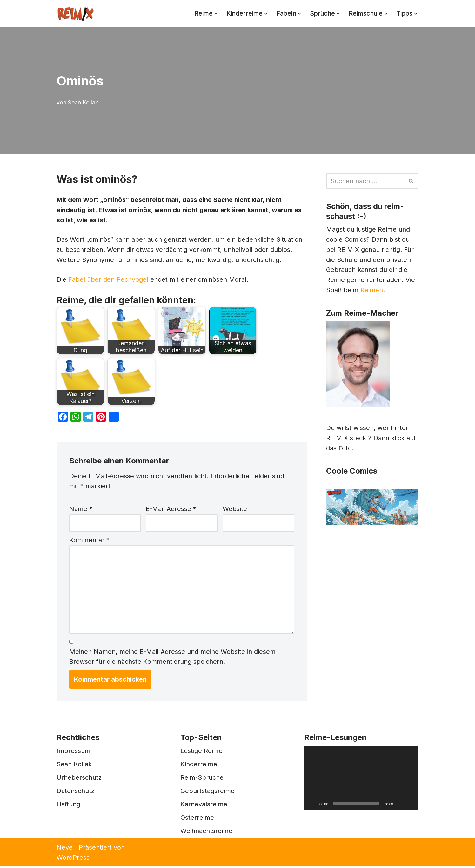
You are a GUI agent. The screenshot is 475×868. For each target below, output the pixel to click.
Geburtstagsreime (207, 792)
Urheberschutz (79, 779)
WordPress (73, 859)
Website (235, 510)
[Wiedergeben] (312, 805)
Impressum (74, 752)
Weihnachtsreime (206, 832)
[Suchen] (365, 181)
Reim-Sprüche (202, 779)
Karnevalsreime (204, 806)
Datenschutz (75, 792)
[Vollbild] (410, 805)
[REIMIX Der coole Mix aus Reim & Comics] (76, 14)
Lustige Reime (201, 752)
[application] (361, 780)
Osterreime (197, 819)
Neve (65, 849)
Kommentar (89, 541)
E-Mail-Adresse (171, 510)
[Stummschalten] (400, 805)
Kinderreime (199, 766)
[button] (214, 14)
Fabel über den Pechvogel (109, 280)
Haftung (68, 806)
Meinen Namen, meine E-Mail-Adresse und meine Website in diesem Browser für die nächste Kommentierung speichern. (172, 658)
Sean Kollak (83, 102)
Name (81, 510)
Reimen (372, 291)
